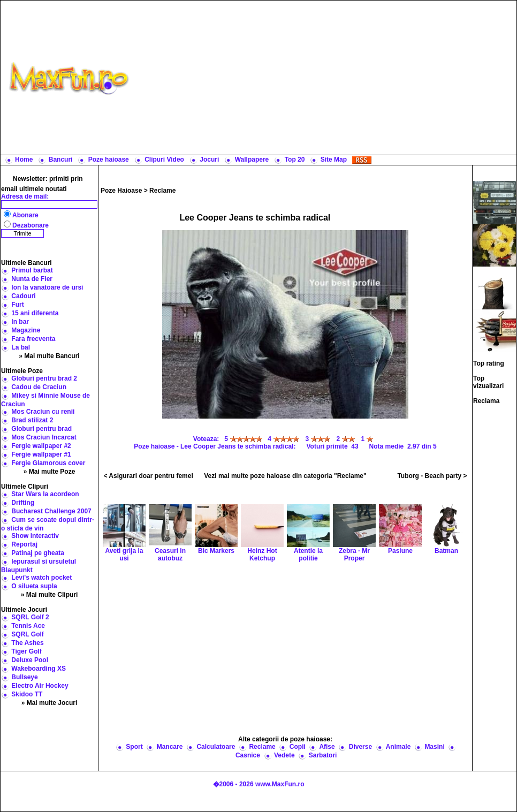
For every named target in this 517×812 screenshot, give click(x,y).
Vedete (284, 755)
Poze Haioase (121, 191)
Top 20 (295, 160)
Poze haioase (109, 160)
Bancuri (61, 160)
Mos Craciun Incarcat (44, 437)
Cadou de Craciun (39, 387)
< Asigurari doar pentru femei (148, 476)
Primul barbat (32, 270)
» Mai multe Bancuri (49, 356)
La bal (21, 347)
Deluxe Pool (30, 660)
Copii (298, 747)
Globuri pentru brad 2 (44, 378)
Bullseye (24, 677)
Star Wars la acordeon (45, 494)
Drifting (23, 503)
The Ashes (27, 643)
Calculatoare (216, 747)
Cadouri (23, 296)
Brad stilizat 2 (32, 420)
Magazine (26, 330)
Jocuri (209, 160)
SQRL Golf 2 (30, 617)
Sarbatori (323, 755)
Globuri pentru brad (41, 429)
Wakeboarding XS (39, 669)
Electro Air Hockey (40, 686)
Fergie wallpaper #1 (41, 454)
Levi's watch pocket (41, 578)
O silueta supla (34, 586)
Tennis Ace (28, 626)
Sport (134, 747)
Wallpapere (252, 160)
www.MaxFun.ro (280, 784)
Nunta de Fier (32, 279)
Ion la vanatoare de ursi (47, 287)
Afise (327, 747)
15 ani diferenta (35, 313)
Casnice (248, 755)
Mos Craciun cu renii (43, 412)
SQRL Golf (27, 634)
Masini (434, 747)
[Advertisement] (325, 78)
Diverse (360, 747)
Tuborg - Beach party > (432, 476)
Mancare (170, 747)
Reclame (162, 191)
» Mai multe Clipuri (50, 595)
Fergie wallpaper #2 (41, 446)
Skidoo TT (27, 694)
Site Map (334, 160)
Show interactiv (35, 536)
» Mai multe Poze (50, 472)
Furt (17, 305)
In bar (20, 322)
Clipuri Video (164, 160)
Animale (398, 747)
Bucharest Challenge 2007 (51, 511)
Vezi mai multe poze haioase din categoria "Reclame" (285, 476)
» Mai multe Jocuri (50, 703)
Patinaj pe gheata (38, 553)
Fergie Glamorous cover (48, 463)
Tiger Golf (26, 651)
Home (24, 160)
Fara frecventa (33, 339)
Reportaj (24, 544)
